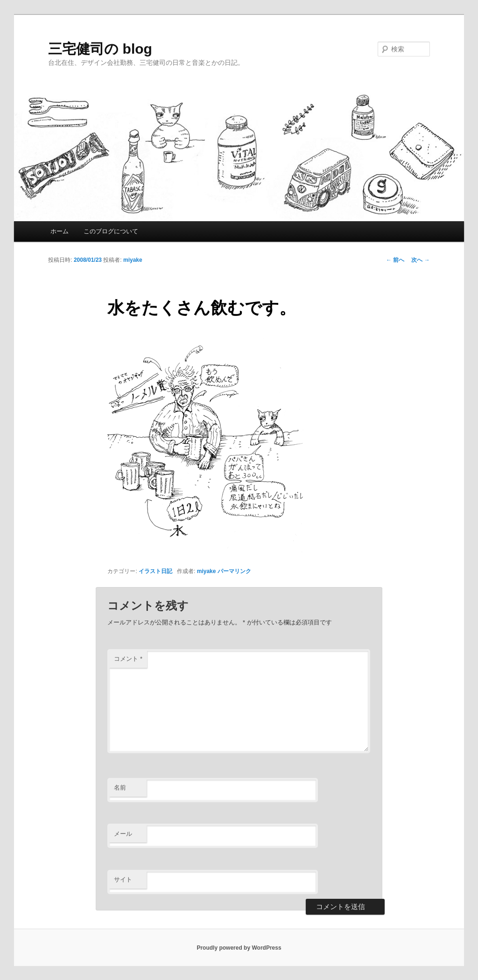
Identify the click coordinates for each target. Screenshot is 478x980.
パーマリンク (234, 571)
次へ (420, 260)
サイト (123, 879)
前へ (395, 260)
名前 (120, 787)
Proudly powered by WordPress (239, 948)
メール (123, 834)
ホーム (60, 231)
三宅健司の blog (100, 49)
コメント (128, 659)
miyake (133, 260)
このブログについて (111, 231)
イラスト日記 (155, 571)
